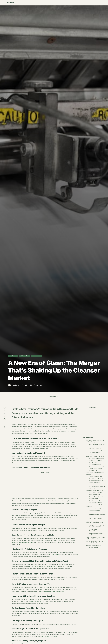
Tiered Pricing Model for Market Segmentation (95, 524)
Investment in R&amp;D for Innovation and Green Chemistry (96, 513)
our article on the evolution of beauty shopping (44, 570)
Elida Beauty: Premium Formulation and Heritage (96, 479)
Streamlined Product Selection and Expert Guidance (97, 540)
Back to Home (9, 3)
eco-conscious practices (36, 605)
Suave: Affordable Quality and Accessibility (97, 475)
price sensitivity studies (50, 640)
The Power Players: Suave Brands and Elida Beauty (95, 471)
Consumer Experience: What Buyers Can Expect (95, 536)
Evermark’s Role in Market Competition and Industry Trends (95, 552)
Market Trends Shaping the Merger (95, 487)
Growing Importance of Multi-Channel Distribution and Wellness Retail (97, 499)
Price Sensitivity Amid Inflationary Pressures (95, 494)
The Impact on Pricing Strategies (95, 521)
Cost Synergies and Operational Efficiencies (95, 532)
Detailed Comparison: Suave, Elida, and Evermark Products (95, 568)
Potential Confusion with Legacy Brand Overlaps (96, 548)
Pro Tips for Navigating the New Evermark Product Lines (94, 572)
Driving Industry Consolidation (93, 560)
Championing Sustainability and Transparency (96, 564)
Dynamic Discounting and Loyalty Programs (96, 528)
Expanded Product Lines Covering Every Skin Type (96, 508)
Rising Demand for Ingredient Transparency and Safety (97, 490)
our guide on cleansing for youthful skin (52, 595)
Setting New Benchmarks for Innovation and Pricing (97, 556)
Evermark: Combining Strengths (94, 483)
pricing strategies (55, 558)
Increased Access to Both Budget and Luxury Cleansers (97, 544)
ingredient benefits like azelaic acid (23, 546)
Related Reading (93, 578)
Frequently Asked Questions (93, 575)
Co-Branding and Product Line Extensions (97, 517)
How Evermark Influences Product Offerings (95, 504)
